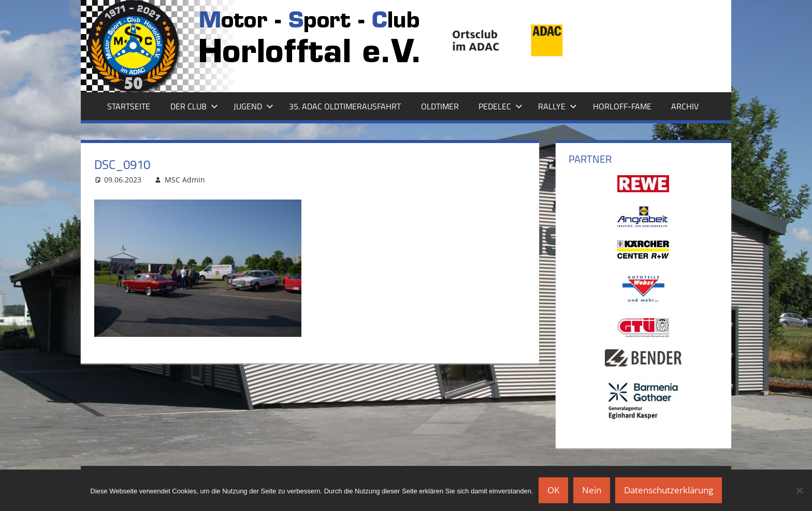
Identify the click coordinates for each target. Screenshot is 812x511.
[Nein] (799, 490)
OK (553, 490)
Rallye (557, 106)
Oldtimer (440, 106)
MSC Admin (185, 180)
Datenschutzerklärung (669, 490)
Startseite (129, 106)
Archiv (685, 106)
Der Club (194, 106)
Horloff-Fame (622, 106)
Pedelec (501, 106)
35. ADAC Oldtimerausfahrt (345, 106)
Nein (592, 490)
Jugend (253, 106)
